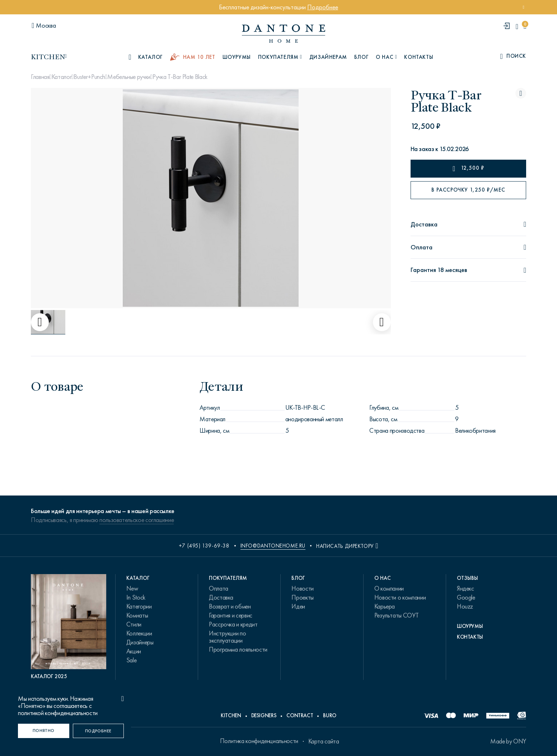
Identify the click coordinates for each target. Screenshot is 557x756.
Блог (361, 57)
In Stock (136, 597)
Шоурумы (237, 57)
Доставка (221, 597)
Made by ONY (508, 741)
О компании (389, 588)
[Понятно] (44, 731)
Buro (330, 715)
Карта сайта (324, 741)
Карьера (385, 606)
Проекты (302, 597)
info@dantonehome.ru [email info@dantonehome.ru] (273, 546)
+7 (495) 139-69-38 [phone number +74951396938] (204, 546)
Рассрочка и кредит (233, 624)
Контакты (419, 57)
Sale (132, 660)
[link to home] (284, 34)
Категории (139, 606)
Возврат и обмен (230, 606)
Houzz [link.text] (465, 606)
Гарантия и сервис (231, 615)
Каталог (62, 77)
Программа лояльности (238, 649)
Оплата (219, 588)
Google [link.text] (466, 597)
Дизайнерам (328, 57)
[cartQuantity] (525, 26)
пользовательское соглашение (137, 520)
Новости (302, 588)
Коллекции (139, 633)
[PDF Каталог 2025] (69, 627)
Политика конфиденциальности (259, 741)
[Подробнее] (99, 731)
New (132, 588)
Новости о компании (400, 597)
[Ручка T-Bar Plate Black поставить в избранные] (521, 93)
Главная (40, 77)
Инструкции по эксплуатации (227, 637)
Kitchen (231, 715)
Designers (264, 715)
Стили (134, 624)
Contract (300, 715)
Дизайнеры (140, 642)
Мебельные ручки (129, 77)
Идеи (298, 606)
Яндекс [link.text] (465, 588)
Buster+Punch (89, 77)
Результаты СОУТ (397, 615)
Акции (134, 651)
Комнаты (137, 615)
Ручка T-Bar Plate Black (180, 77)
